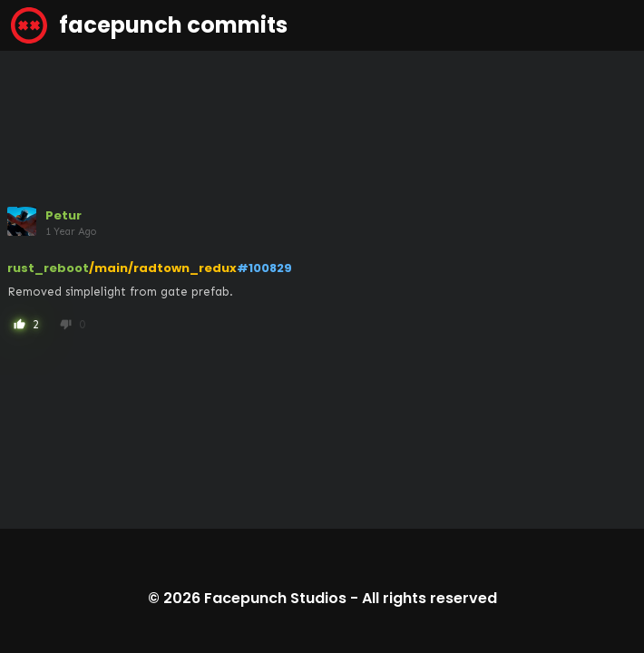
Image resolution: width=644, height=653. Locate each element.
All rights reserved (429, 598)
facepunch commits (149, 25)
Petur (63, 215)
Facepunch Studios (275, 598)
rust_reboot (48, 268)
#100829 (264, 268)
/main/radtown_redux (163, 268)
